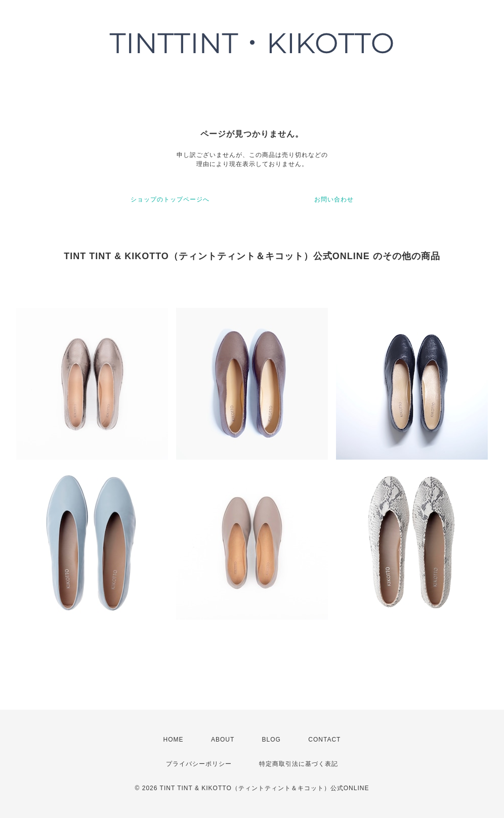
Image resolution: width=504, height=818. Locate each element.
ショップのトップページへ (170, 199)
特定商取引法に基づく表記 (299, 764)
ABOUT (223, 740)
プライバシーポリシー (199, 764)
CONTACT (324, 740)
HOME (174, 740)
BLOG (271, 740)
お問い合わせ (334, 199)
